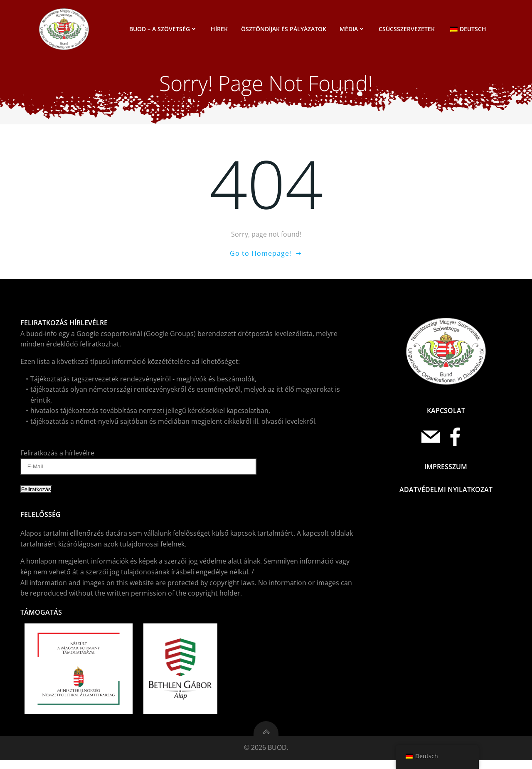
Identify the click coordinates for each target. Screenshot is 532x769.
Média (354, 29)
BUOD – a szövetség (165, 29)
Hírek (220, 29)
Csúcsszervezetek (408, 29)
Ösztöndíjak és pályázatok (285, 29)
